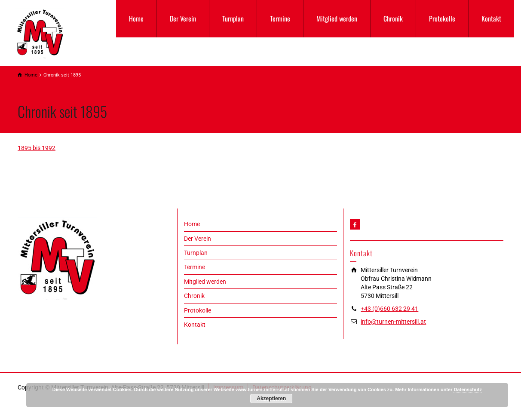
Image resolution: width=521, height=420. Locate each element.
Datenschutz (467, 389)
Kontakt (491, 18)
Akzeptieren (271, 399)
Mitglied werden (337, 18)
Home (136, 18)
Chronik (393, 18)
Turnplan (233, 18)
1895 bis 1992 (37, 148)
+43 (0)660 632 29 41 (389, 309)
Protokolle (442, 18)
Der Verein (183, 18)
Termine (280, 18)
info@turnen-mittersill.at (393, 322)
